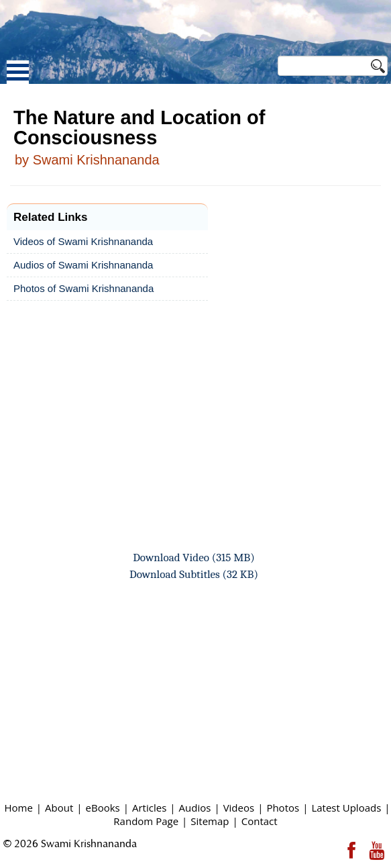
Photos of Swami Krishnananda (83, 288)
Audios (195, 808)
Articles (149, 808)
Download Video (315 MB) (194, 558)
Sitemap (210, 821)
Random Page (146, 821)
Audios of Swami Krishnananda (83, 265)
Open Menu (18, 72)
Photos (283, 808)
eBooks (103, 808)
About (59, 808)
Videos (239, 808)
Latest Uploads (346, 808)
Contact (260, 821)
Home (18, 808)
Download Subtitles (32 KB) (194, 574)
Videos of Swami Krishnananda (83, 241)
